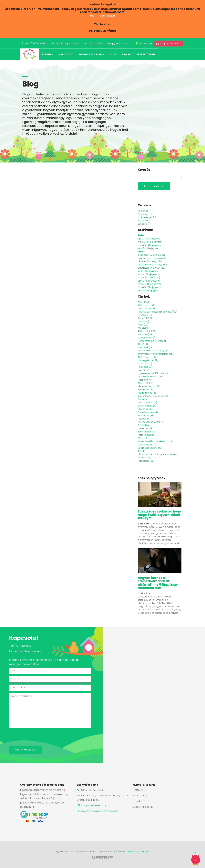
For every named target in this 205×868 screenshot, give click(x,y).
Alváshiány (146, 309)
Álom (143, 325)
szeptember (152, 265)
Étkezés (144, 221)
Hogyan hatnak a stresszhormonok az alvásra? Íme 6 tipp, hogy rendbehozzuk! (158, 583)
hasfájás (144, 370)
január (149, 248)
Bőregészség (147, 445)
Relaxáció (145, 367)
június (149, 274)
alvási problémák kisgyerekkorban (158, 454)
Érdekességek (147, 217)
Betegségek (146, 338)
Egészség (146, 214)
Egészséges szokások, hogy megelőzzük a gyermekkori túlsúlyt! (159, 515)
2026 (141, 235)
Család (144, 425)
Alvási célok (146, 383)
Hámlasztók (146, 390)
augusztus (151, 268)
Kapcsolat (66, 54)
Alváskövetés (147, 357)
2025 (141, 252)
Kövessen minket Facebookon (97, 811)
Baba (143, 399)
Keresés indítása (154, 186)
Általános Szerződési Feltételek (132, 852)
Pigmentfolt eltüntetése (152, 341)
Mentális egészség (150, 377)
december (151, 255)
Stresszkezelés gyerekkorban (155, 441)
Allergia (144, 328)
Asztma (144, 458)
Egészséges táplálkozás (153, 373)
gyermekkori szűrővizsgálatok (156, 354)
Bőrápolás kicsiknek (150, 448)
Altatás (143, 344)
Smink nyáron (147, 406)
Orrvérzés (145, 428)
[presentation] (31, 736)
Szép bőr (145, 334)
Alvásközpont (146, 54)
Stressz (143, 438)
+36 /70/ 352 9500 (36, 43)
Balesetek (145, 347)
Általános (145, 211)
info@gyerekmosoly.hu (94, 805)
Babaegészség (148, 360)
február (150, 245)
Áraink (126, 54)
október (150, 261)
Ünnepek (145, 321)
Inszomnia (145, 415)
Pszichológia (147, 435)
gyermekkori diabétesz (152, 351)
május (149, 278)
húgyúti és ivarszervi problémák (158, 312)
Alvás (143, 302)
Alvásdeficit (146, 331)
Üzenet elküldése (25, 750)
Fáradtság (145, 461)
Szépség (144, 224)
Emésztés (145, 364)
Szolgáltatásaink (91, 54)
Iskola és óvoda (148, 386)
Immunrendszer (148, 432)
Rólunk (47, 54)
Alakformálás (147, 393)
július (148, 271)
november (151, 258)
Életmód (145, 318)
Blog (113, 54)
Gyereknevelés (148, 412)
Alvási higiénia (147, 403)
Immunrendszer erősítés (153, 396)
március (150, 242)
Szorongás (146, 409)
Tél (141, 451)
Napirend (145, 380)
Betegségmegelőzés (151, 422)
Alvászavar (146, 305)
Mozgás (144, 419)
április (149, 239)
